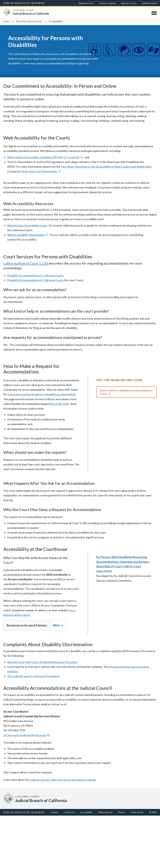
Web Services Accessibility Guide (27, 229)
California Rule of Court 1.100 (26, 267)
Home (6, 25)
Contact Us (69, 816)
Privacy (121, 816)
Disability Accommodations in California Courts (35, 279)
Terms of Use (137, 816)
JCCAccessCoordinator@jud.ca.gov (27, 739)
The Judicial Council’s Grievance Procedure (33, 680)
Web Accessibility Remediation (28, 238)
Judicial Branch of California (24, 3)
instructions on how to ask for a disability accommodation (42, 398)
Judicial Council (149, 3)
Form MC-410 (59, 407)
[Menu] (154, 13)
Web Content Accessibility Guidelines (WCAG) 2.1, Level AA (45, 161)
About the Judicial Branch (29, 25)
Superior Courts (129, 3)
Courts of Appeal (107, 3)
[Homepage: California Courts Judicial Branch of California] (8, 13)
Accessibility (86, 816)
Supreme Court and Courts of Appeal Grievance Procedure (43, 665)
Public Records (105, 816)
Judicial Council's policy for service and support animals (63, 783)
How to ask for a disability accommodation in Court (126, 395)
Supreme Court (86, 3)
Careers (54, 816)
